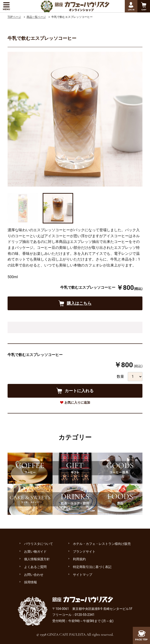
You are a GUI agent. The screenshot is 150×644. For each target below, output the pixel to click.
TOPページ (14, 17)
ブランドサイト (84, 552)
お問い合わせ (34, 575)
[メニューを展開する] (6, 6)
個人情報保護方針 (37, 559)
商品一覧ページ (36, 17)
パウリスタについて (39, 544)
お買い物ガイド (35, 552)
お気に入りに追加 (77, 402)
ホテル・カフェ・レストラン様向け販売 (102, 544)
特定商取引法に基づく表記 (92, 567)
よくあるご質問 (35, 567)
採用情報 (31, 582)
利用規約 (79, 559)
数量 (120, 376)
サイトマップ (83, 575)
